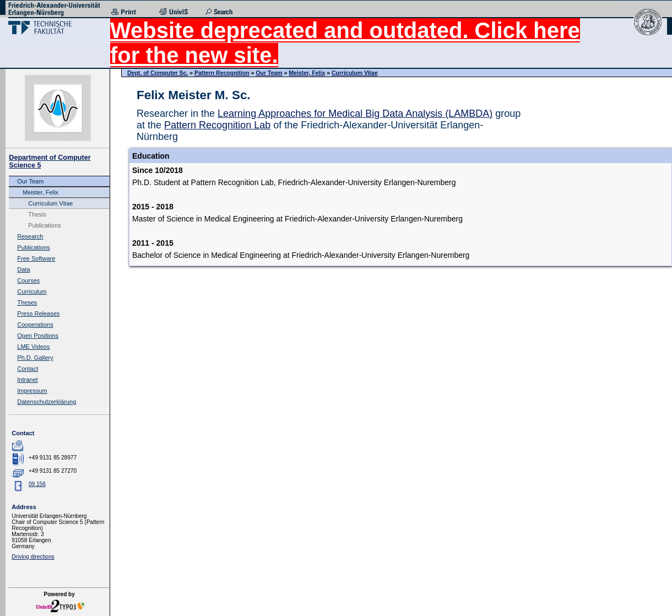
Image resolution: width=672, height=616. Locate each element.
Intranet (27, 380)
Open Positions (38, 336)
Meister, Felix (40, 192)
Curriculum (32, 291)
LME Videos (33, 347)
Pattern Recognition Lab (217, 125)
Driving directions (33, 557)
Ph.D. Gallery (35, 358)
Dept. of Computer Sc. (158, 73)
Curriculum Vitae (50, 203)
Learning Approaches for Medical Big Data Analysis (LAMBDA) (355, 114)
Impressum (32, 391)
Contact (28, 369)
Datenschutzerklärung (47, 402)
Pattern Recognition (222, 73)
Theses (27, 302)
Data (23, 269)
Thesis (37, 214)
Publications (44, 225)
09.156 (37, 484)
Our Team (30, 181)
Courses (28, 280)
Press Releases (38, 314)
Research (30, 236)
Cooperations (35, 325)
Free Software (36, 258)
